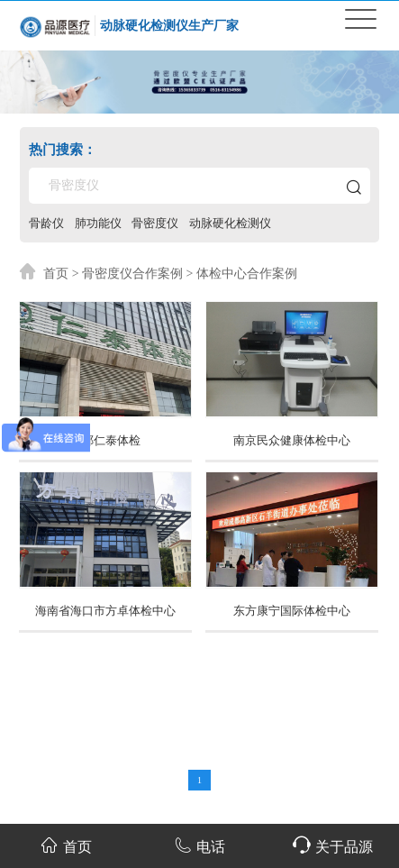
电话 (199, 845)
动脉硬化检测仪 (230, 222)
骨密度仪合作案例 (132, 273)
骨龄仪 (46, 222)
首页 (56, 273)
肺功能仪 (98, 222)
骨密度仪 (155, 222)
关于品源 (333, 845)
